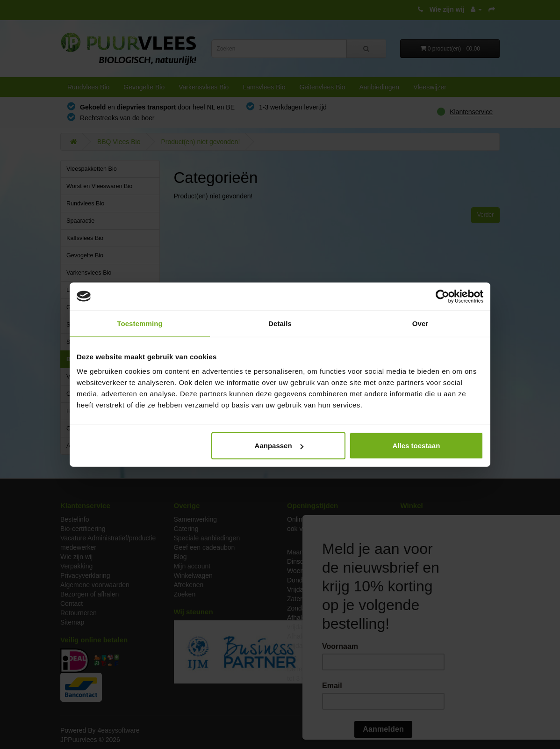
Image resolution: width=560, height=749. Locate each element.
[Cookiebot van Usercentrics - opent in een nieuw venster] (442, 296)
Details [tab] (280, 323)
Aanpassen (279, 446)
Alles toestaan (416, 446)
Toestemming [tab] (140, 323)
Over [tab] (420, 323)
